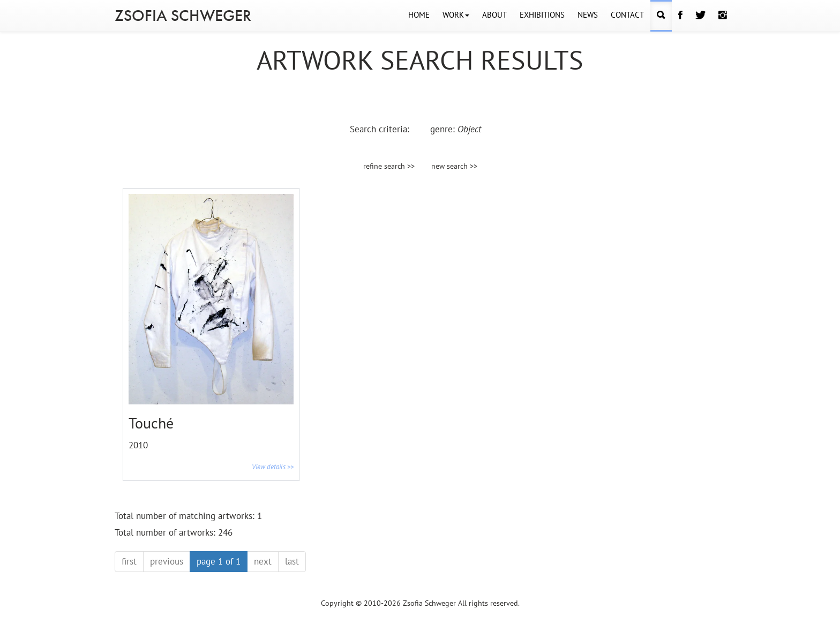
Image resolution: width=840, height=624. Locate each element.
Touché (151, 423)
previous (167, 561)
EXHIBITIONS (542, 15)
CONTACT (627, 15)
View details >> (273, 467)
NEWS (588, 15)
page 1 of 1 (219, 561)
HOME (419, 15)
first (129, 561)
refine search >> (389, 166)
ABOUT (494, 15)
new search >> (454, 166)
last (292, 561)
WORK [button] (456, 15)
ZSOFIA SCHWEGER (183, 16)
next (263, 561)
